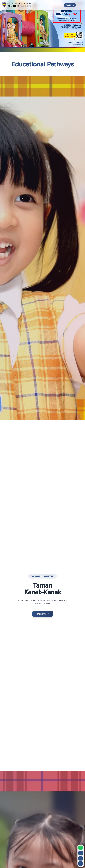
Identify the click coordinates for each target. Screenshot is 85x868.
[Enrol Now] (70, 5)
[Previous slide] (4, 24)
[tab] (39, 46)
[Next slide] (81, 24)
